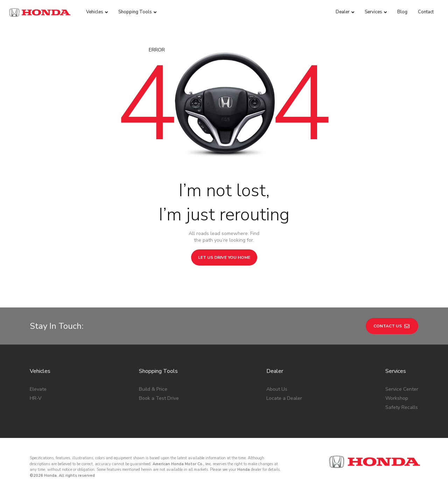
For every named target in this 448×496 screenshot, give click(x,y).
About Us (277, 389)
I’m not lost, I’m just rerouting (224, 203)
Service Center (402, 389)
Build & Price (153, 389)
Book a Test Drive (159, 398)
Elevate (38, 389)
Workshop (397, 398)
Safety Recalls (402, 407)
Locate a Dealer (284, 398)
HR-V (36, 398)
